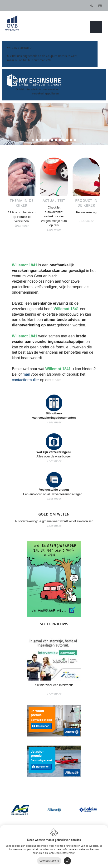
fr (100, 6)
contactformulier (25, 380)
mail (26, 374)
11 (71, 140)
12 (75, 140)
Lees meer (22, 225)
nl (91, 6)
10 (67, 140)
